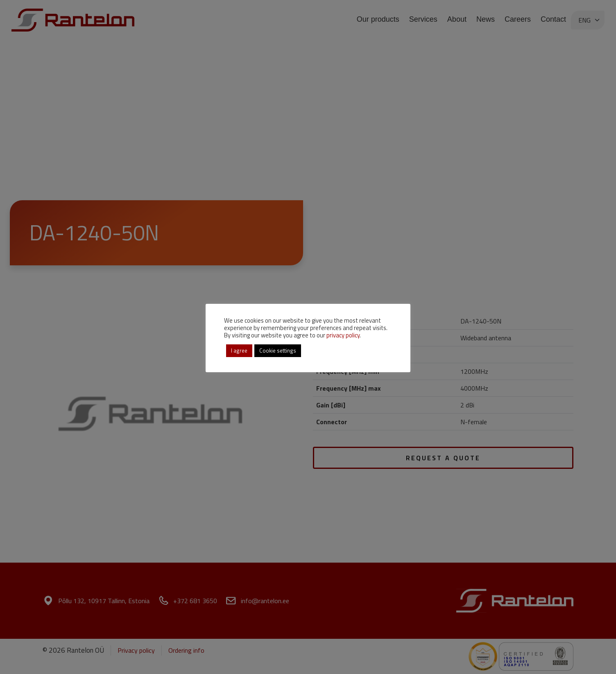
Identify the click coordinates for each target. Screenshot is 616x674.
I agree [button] (239, 351)
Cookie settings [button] (278, 351)
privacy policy (343, 335)
